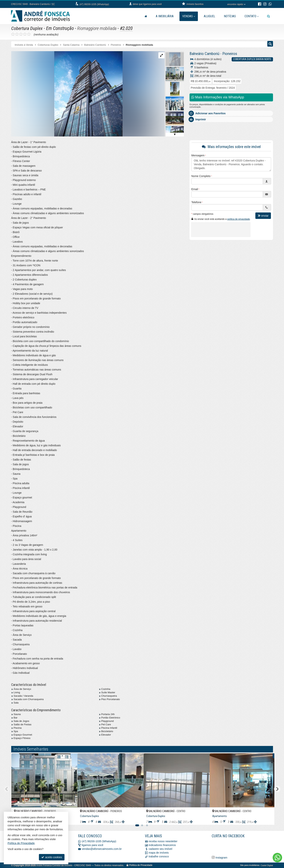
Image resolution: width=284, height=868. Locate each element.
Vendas (189, 16)
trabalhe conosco (159, 856)
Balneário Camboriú (204, 54)
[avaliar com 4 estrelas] (25, 34)
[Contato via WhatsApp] (277, 858)
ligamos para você (93, 845)
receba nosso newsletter (163, 841)
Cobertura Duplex (27, 28)
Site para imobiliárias (250, 865)
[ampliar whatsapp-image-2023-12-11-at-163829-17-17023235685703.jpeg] (67, 94)
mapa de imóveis (159, 853)
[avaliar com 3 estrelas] (21, 34)
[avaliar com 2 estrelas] (17, 34)
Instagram (221, 857)
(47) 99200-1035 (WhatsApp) (94, 4)
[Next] (277, 789)
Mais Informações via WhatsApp (218, 97)
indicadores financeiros (162, 845)
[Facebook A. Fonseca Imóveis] (240, 846)
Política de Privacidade (141, 865)
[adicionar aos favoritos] (70, 819)
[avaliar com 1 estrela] (13, 34)
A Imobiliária (165, 16)
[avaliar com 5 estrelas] (29, 34)
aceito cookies (52, 857)
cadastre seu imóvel (161, 849)
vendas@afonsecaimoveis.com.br (102, 849)
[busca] (269, 16)
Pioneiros (230, 54)
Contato (252, 16)
